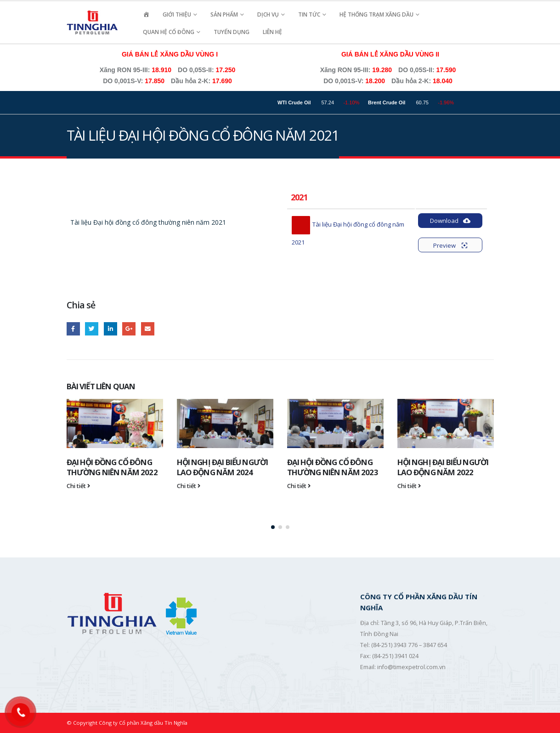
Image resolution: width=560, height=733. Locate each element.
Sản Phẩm (224, 14)
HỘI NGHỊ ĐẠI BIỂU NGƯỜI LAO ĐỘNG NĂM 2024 (223, 467)
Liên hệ (272, 32)
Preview (450, 245)
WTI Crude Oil (313, 102)
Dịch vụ (268, 14)
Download (450, 221)
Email (148, 329)
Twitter (92, 329)
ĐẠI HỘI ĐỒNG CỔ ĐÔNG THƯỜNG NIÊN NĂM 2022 (112, 467)
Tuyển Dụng (232, 32)
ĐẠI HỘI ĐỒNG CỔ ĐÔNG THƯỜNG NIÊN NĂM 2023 (333, 467)
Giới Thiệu (177, 14)
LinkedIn (110, 329)
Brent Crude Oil (405, 102)
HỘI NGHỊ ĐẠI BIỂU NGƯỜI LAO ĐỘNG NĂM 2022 (443, 467)
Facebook (73, 329)
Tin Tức (309, 14)
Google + (129, 329)
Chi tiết (78, 486)
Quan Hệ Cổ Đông (169, 32)
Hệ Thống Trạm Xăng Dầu (376, 14)
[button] (273, 527)
